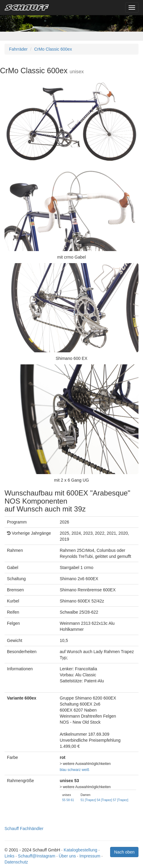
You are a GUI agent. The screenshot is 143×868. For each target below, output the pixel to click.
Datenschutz (16, 862)
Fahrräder (18, 49)
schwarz (74, 770)
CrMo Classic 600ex (53, 49)
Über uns (67, 856)
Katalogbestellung (80, 850)
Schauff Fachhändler (24, 829)
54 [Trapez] (105, 800)
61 (72, 800)
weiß (86, 770)
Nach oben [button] (124, 852)
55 (64, 800)
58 (68, 800)
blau (63, 770)
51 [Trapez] (88, 800)
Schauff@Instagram (37, 856)
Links (10, 856)
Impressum (90, 856)
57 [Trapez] (121, 800)
